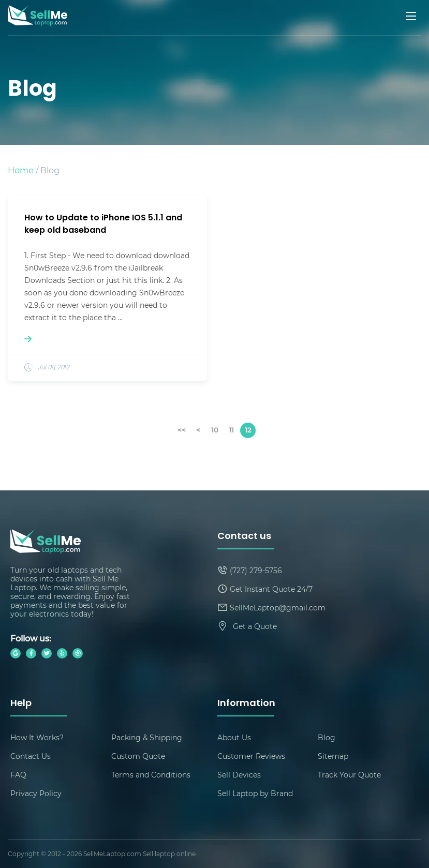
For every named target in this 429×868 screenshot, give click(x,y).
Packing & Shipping (147, 737)
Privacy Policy (36, 793)
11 (231, 430)
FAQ (18, 775)
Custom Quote (138, 756)
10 (215, 430)
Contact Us (31, 756)
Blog (327, 737)
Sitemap (333, 756)
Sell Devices (239, 775)
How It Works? (37, 737)
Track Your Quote (349, 775)
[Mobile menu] (412, 16)
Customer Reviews (251, 756)
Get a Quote (255, 626)
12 (248, 430)
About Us (234, 737)
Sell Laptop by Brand (255, 793)
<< (182, 430)
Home (21, 170)
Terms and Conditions (151, 775)
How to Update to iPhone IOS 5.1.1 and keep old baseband (103, 225)
